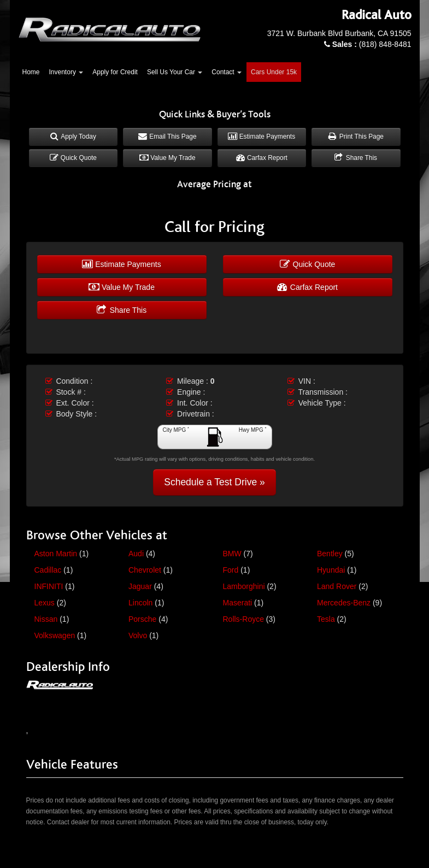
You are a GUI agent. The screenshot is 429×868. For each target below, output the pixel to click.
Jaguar (140, 586)
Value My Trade (168, 158)
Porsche (142, 619)
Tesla (326, 619)
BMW (232, 554)
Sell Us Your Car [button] (175, 72)
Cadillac (48, 570)
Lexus (45, 603)
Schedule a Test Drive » (214, 482)
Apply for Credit (115, 72)
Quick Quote (73, 158)
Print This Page (356, 136)
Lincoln (140, 603)
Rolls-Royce (243, 619)
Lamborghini (244, 586)
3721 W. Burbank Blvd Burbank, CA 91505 (339, 33)
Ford (231, 570)
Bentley (330, 554)
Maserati (238, 603)
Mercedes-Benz (344, 603)
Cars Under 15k (274, 72)
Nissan (46, 619)
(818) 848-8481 (372, 44)
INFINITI (49, 586)
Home (31, 72)
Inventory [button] (66, 72)
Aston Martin (56, 554)
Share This (356, 158)
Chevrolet (145, 570)
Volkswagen (55, 635)
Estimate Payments (261, 136)
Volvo (138, 635)
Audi (136, 554)
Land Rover (337, 586)
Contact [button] (227, 72)
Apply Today (73, 136)
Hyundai (331, 570)
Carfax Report (262, 158)
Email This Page (168, 136)
